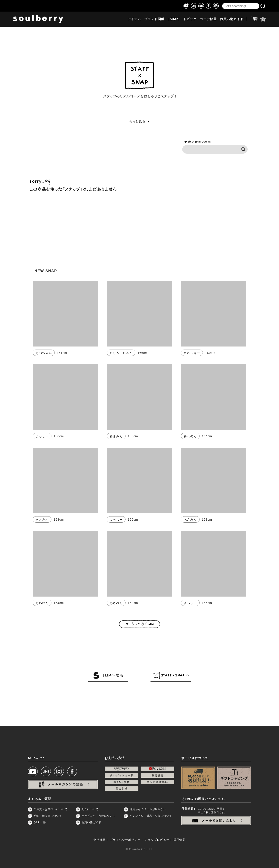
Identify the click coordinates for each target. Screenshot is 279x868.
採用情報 (179, 840)
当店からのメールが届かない (148, 809)
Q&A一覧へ (41, 822)
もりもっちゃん (121, 353)
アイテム (134, 19)
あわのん (190, 436)
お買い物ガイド (232, 19)
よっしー (42, 436)
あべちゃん (44, 353)
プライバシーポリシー (125, 840)
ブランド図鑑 (154, 19)
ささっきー (192, 353)
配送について (90, 809)
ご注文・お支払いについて (51, 809)
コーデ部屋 (208, 19)
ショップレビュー (157, 840)
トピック (190, 19)
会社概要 (100, 840)
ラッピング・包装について (99, 816)
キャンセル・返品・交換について (151, 816)
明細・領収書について (48, 816)
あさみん (116, 436)
